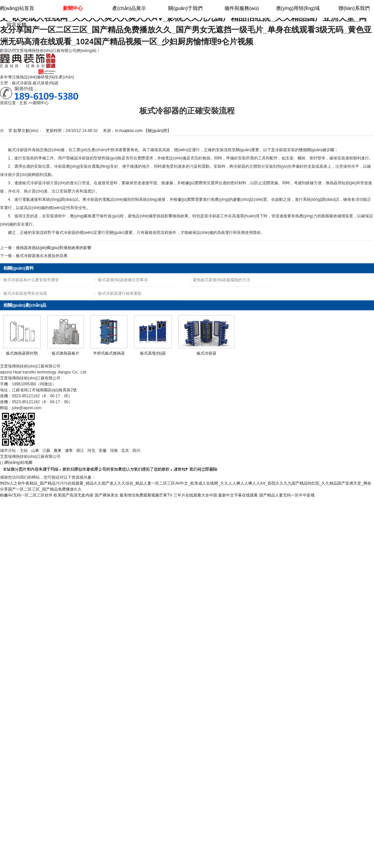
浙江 (80, 451)
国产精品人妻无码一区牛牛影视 (287, 495)
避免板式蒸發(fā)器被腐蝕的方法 (221, 280)
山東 (35, 451)
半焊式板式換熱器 (109, 353)
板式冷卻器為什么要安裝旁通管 (31, 280)
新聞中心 (41, 103)
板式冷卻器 (207, 353)
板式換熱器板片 (66, 353)
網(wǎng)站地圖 (18, 462)
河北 (91, 451)
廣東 (58, 451)
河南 (114, 451)
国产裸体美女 (107, 495)
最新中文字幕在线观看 (238, 495)
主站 (24, 451)
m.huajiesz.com (129, 131)
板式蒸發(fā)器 (153, 353)
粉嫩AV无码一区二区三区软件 (26, 495)
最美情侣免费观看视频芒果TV (146, 495)
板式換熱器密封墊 (22, 353)
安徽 (103, 451)
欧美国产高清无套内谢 (73, 495)
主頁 (23, 103)
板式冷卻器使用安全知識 (25, 293)
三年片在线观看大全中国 (195, 495)
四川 (136, 451)
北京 (125, 451)
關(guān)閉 (157, 131)
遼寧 (69, 451)
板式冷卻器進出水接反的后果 (42, 256)
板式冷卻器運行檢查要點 (120, 293)
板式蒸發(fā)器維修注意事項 (123, 280)
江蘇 (46, 451)
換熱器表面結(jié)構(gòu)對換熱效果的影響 (54, 248)
